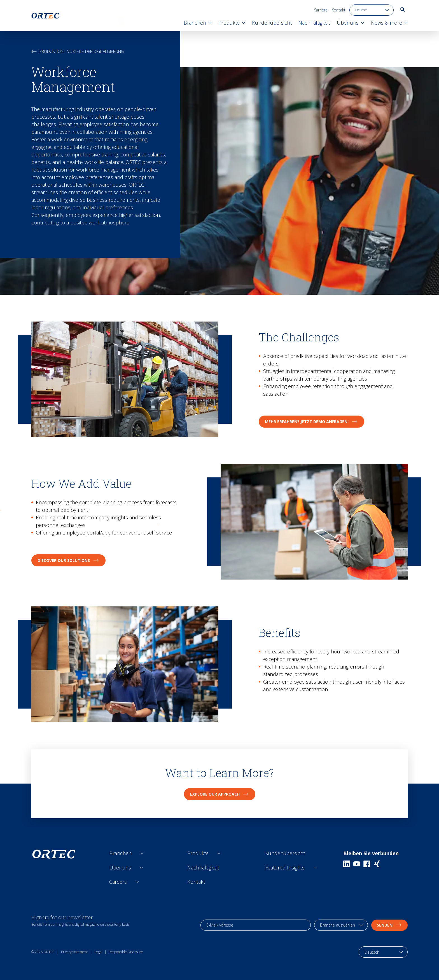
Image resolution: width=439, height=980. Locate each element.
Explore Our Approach (220, 794)
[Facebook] (367, 864)
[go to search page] (403, 10)
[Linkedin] (347, 864)
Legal (98, 952)
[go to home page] (45, 16)
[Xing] (377, 864)
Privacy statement (74, 952)
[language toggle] (372, 10)
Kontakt (338, 10)
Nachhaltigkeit (203, 868)
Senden (389, 925)
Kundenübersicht (285, 853)
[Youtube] (357, 864)
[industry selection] (341, 925)
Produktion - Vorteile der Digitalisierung (78, 51)
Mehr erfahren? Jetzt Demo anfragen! (311, 422)
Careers (118, 882)
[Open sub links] (142, 853)
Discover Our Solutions (68, 560)
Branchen (120, 853)
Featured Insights (285, 868)
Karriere (321, 10)
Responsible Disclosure (126, 952)
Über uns (120, 868)
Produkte (198, 853)
